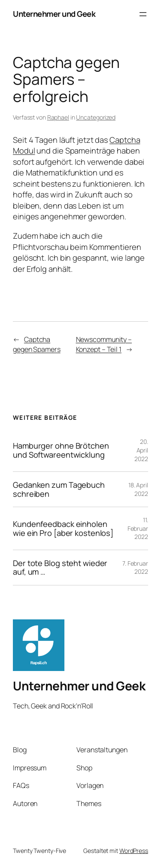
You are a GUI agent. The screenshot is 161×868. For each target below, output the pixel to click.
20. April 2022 (141, 450)
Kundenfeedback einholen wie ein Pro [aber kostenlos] (63, 528)
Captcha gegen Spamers (37, 344)
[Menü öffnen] (143, 14)
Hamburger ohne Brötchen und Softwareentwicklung (61, 450)
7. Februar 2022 (135, 568)
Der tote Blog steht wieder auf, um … (60, 568)
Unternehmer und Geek (54, 14)
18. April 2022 (138, 489)
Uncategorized (96, 117)
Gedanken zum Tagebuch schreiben (59, 489)
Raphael (58, 117)
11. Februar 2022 (138, 528)
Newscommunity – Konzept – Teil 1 (104, 344)
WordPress (134, 851)
